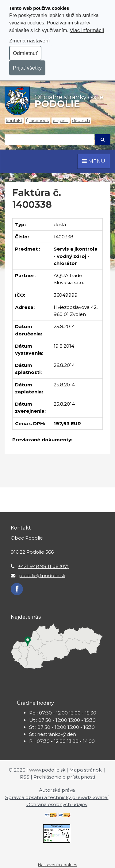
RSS (25, 777)
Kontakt (14, 121)
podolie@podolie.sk (42, 575)
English (61, 121)
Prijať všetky (27, 68)
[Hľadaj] (50, 140)
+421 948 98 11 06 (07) (43, 566)
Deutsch (81, 121)
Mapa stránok (85, 770)
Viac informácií (87, 30)
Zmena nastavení (29, 41)
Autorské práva (57, 790)
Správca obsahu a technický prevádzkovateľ (57, 797)
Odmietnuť (25, 53)
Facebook (39, 121)
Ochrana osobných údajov (57, 804)
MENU (94, 161)
